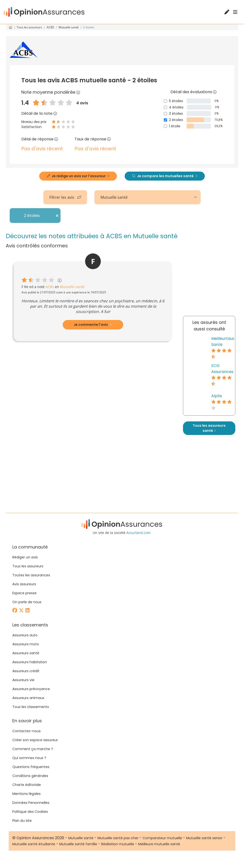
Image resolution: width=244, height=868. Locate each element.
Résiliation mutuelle (118, 844)
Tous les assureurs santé (209, 428)
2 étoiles (176, 120)
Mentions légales (27, 794)
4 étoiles (176, 107)
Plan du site (22, 821)
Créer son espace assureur (35, 740)
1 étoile (175, 126)
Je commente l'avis (93, 325)
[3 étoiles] (165, 114)
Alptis (217, 396)
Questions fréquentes (31, 767)
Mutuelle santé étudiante (34, 844)
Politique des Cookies (30, 812)
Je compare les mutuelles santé (165, 176)
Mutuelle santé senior (204, 838)
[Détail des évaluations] (215, 92)
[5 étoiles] (165, 101)
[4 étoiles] (165, 107)
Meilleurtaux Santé (223, 342)
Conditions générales (30, 776)
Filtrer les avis (65, 197)
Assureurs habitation (30, 662)
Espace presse (24, 593)
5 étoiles (176, 101)
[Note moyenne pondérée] (78, 92)
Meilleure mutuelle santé (159, 844)
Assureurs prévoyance (31, 689)
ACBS (51, 27)
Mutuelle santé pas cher (118, 838)
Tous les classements (31, 707)
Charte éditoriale (27, 785)
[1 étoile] (165, 126)
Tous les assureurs (30, 27)
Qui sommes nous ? (29, 758)
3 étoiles (176, 114)
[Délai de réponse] (56, 139)
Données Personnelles (31, 803)
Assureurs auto (25, 635)
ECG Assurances (222, 369)
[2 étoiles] (165, 120)
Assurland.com (138, 533)
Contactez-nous (27, 731)
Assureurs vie (23, 680)
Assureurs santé (26, 653)
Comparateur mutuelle (162, 838)
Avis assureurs (24, 584)
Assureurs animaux (28, 698)
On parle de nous (27, 602)
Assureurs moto (26, 644)
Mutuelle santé (69, 27)
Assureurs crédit (26, 671)
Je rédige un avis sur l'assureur (78, 176)
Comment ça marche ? (33, 749)
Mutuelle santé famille (78, 844)
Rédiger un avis (25, 557)
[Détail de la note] (55, 113)
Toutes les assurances (31, 575)
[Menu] (235, 12)
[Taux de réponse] (109, 139)
